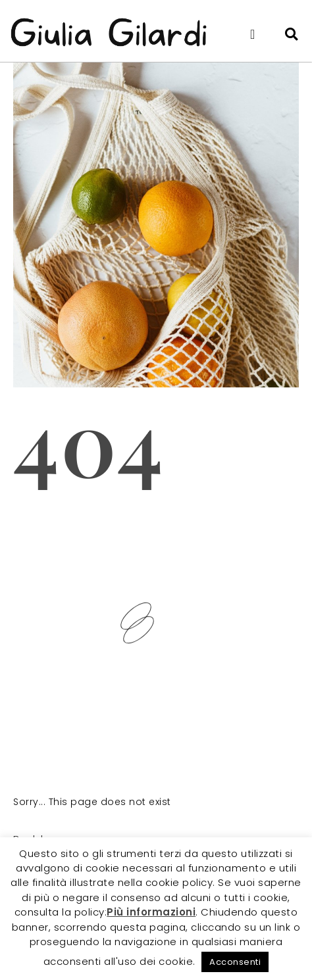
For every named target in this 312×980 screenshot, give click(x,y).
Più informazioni (151, 912)
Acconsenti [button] (235, 962)
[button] (253, 34)
